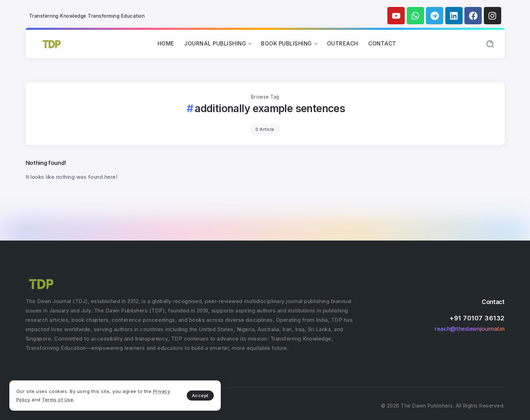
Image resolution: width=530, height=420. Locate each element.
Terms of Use (87, 398)
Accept (163, 394)
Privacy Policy (43, 398)
